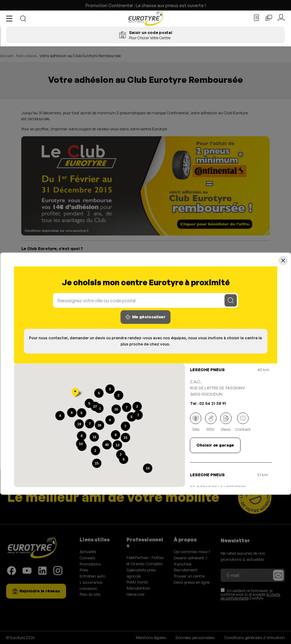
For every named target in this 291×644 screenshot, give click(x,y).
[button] (11, 19)
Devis (226, 422)
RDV (211, 422)
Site (195, 422)
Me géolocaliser (146, 317)
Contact (243, 422)
